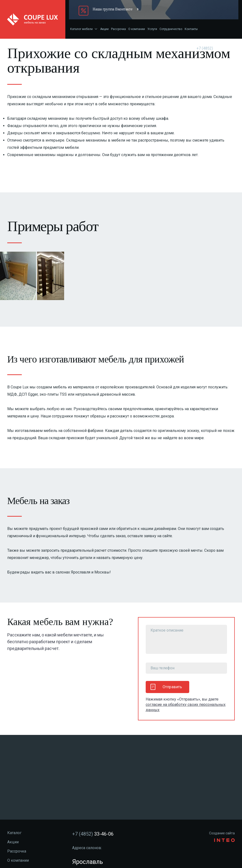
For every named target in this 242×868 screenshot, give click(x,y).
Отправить (166, 687)
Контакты (191, 29)
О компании (137, 29)
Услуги (152, 29)
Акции (104, 29)
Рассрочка (118, 29)
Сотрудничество (171, 29)
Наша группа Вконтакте (113, 9)
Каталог (14, 833)
